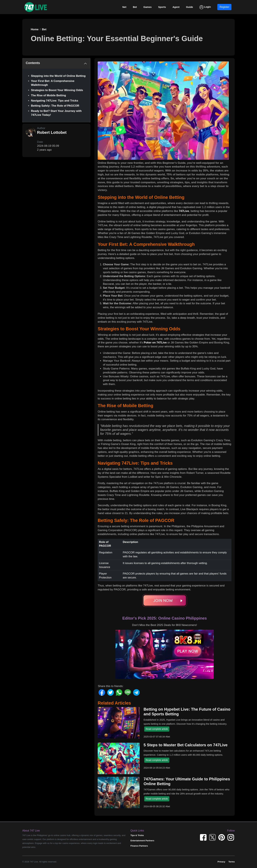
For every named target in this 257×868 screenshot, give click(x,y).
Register (224, 7)
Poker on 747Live (155, 343)
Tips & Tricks (137, 835)
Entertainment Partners (142, 841)
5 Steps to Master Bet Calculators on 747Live (186, 745)
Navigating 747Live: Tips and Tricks (55, 101)
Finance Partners (139, 846)
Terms (232, 862)
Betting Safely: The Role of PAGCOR (55, 106)
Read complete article (157, 729)
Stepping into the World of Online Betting (58, 76)
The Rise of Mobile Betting (48, 95)
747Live (184, 211)
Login (205, 7)
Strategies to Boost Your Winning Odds (57, 90)
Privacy (221, 862)
